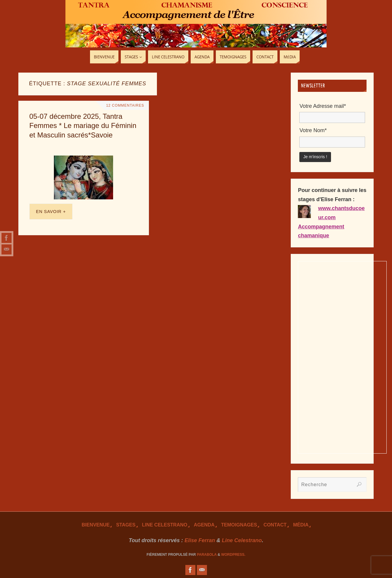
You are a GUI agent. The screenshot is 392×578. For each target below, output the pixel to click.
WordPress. (233, 555)
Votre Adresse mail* (323, 106)
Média (301, 525)
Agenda (204, 525)
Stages (126, 525)
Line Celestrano (165, 525)
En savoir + (51, 212)
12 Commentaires (124, 105)
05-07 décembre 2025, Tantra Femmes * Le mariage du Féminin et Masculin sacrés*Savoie (83, 125)
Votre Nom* (313, 130)
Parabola (207, 555)
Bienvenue (96, 525)
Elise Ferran (200, 540)
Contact (275, 525)
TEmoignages (239, 525)
